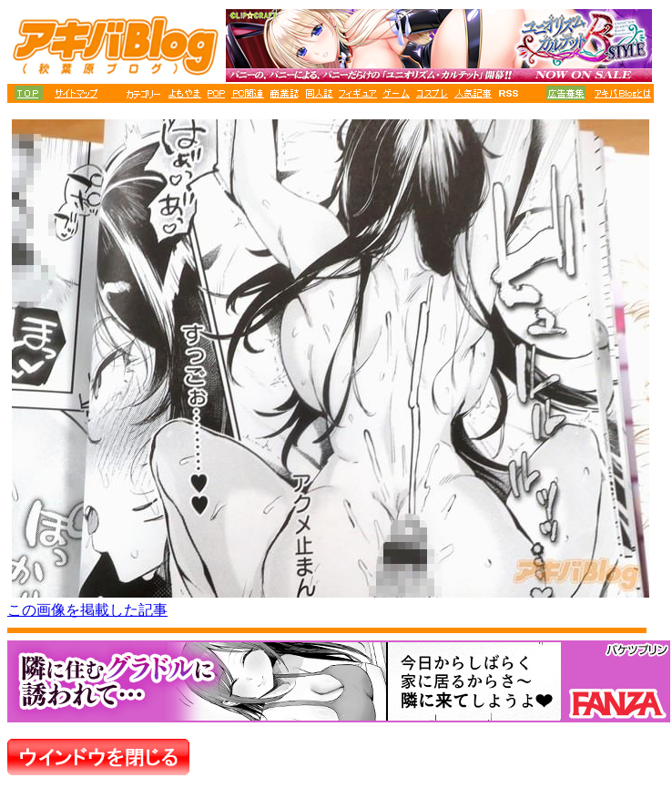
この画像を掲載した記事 (87, 610)
